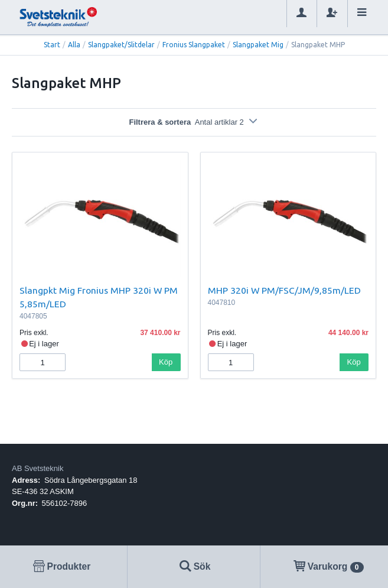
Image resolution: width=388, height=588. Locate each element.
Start (52, 45)
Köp (166, 362)
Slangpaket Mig (258, 45)
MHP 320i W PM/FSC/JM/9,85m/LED (284, 290)
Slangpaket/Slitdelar (121, 45)
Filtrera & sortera (194, 122)
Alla (74, 45)
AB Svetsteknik (38, 468)
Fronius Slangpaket (194, 45)
